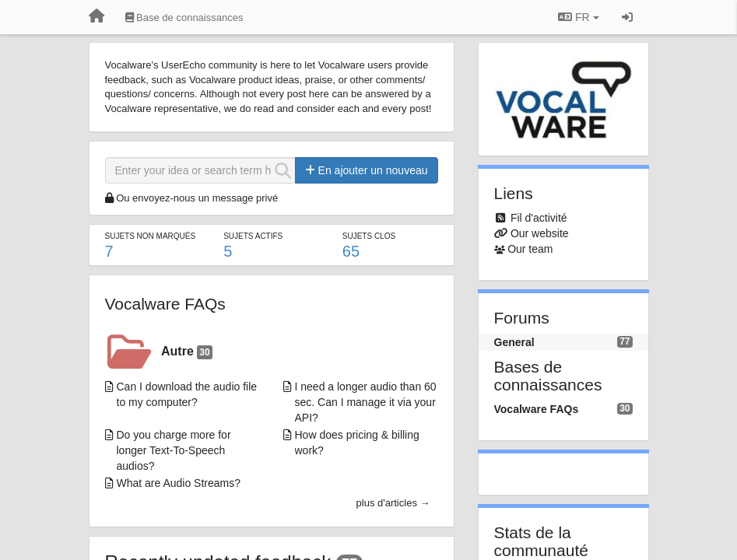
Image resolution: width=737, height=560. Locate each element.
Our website (540, 233)
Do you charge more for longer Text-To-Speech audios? (174, 450)
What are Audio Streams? (179, 483)
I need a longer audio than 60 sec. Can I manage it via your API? (366, 402)
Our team (530, 249)
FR (578, 17)
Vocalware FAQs (165, 304)
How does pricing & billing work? (357, 443)
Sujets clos (369, 236)
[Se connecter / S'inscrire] (627, 17)
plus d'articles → (393, 503)
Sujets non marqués (151, 236)
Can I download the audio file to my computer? (187, 394)
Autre (187, 352)
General (514, 342)
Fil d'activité (539, 218)
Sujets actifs (253, 236)
